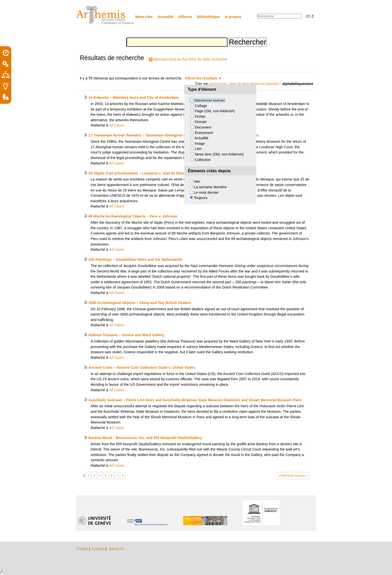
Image (200, 143)
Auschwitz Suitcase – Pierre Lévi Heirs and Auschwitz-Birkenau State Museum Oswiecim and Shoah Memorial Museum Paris (195, 400)
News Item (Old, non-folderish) (219, 154)
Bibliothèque (209, 17)
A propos (233, 17)
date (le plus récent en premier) (254, 84)
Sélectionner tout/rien (209, 100)
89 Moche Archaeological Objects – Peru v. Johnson (133, 216)
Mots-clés (144, 17)
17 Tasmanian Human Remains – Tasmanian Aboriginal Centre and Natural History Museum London (174, 135)
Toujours (200, 198)
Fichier (200, 116)
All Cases (117, 125)
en (307, 16)
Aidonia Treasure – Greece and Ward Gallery (126, 335)
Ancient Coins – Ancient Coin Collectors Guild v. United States (142, 367)
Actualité (165, 17)
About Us (117, 549)
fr (313, 16)
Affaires (185, 17)
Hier (197, 181)
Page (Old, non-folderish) (215, 111)
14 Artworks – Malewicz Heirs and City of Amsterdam (134, 97)
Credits (83, 549)
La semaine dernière (210, 187)
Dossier (201, 122)
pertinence (218, 84)
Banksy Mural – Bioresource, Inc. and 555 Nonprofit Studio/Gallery (145, 438)
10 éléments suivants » (293, 475)
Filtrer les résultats (201, 78)
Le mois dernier (206, 192)
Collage (201, 106)
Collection (203, 160)
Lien (198, 149)
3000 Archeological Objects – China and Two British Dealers (140, 303)
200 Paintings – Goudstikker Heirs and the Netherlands (135, 259)
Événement (204, 133)
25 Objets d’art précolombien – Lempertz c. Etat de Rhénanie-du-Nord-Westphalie (158, 173)
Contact (99, 549)
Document (203, 127)
